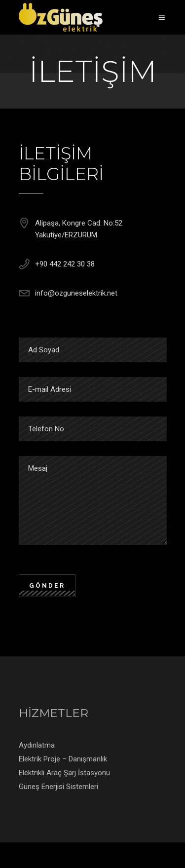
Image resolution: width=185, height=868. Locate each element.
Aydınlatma (37, 745)
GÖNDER (47, 586)
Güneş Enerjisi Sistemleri (58, 787)
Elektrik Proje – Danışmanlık (63, 759)
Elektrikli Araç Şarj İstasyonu (64, 773)
